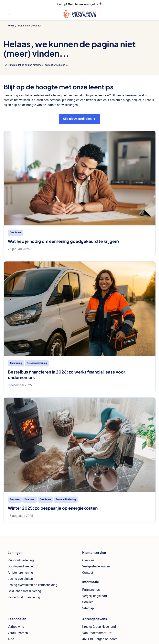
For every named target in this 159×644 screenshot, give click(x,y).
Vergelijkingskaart (95, 596)
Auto (11, 639)
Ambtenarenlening (20, 573)
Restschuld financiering (24, 597)
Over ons (88, 560)
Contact (88, 573)
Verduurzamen (18, 633)
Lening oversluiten (20, 579)
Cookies (88, 602)
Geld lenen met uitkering (24, 591)
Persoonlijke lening (21, 560)
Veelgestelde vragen (96, 566)
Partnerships (91, 590)
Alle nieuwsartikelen (77, 119)
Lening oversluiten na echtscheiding (32, 585)
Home (11, 26)
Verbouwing (16, 627)
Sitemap (88, 608)
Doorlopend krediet (21, 566)
